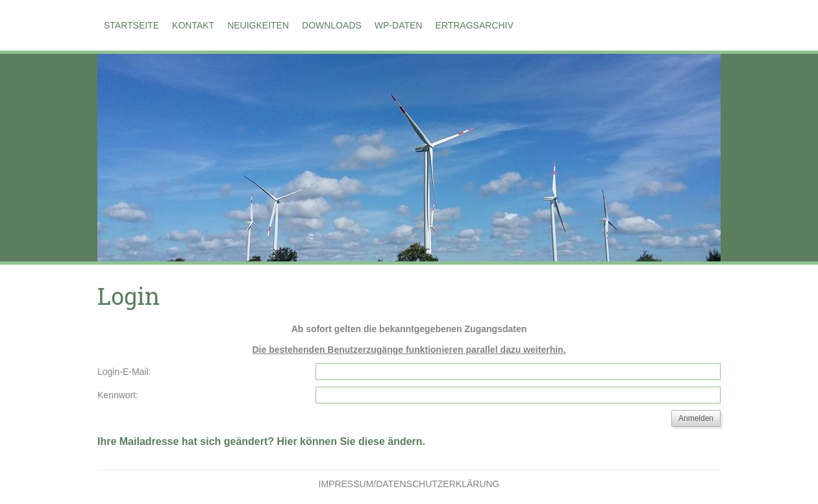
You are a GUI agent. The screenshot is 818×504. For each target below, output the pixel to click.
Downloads (332, 25)
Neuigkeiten (258, 25)
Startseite (131, 25)
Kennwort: (118, 395)
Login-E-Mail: (124, 372)
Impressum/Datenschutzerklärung (409, 484)
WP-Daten (399, 25)
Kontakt (193, 25)
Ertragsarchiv (474, 25)
